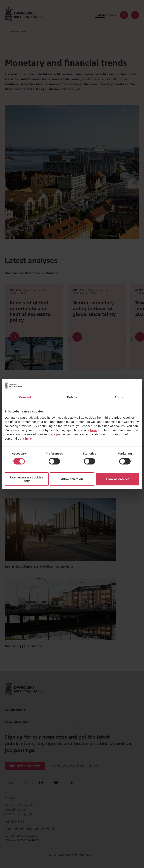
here (94, 430)
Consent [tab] (25, 397)
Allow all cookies (117, 479)
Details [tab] (72, 397)
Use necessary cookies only (26, 479)
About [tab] (119, 397)
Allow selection (72, 479)
